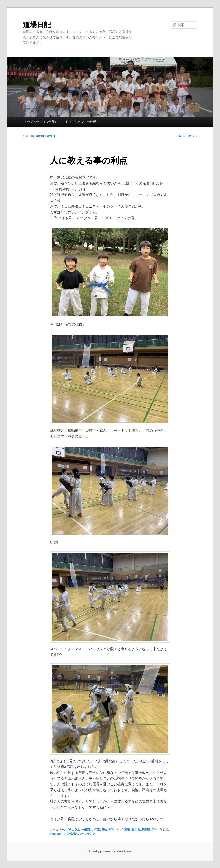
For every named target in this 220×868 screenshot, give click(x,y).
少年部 (96, 830)
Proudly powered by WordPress (110, 851)
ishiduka (56, 834)
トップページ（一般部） (82, 122)
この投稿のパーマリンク (79, 834)
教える (136, 830)
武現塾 (146, 830)
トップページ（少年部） (41, 122)
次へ (193, 136)
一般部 (86, 830)
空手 (112, 830)
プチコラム (73, 830)
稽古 (105, 830)
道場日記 (37, 25)
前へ (180, 136)
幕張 (127, 830)
